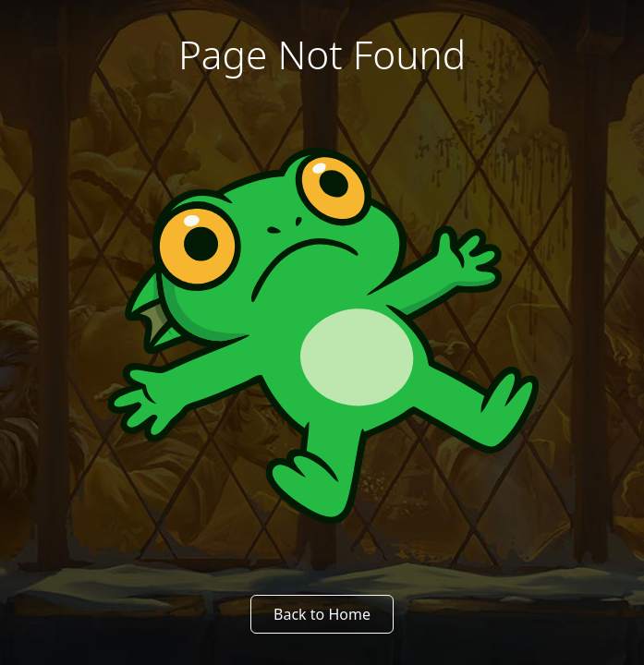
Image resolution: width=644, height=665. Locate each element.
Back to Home (322, 614)
